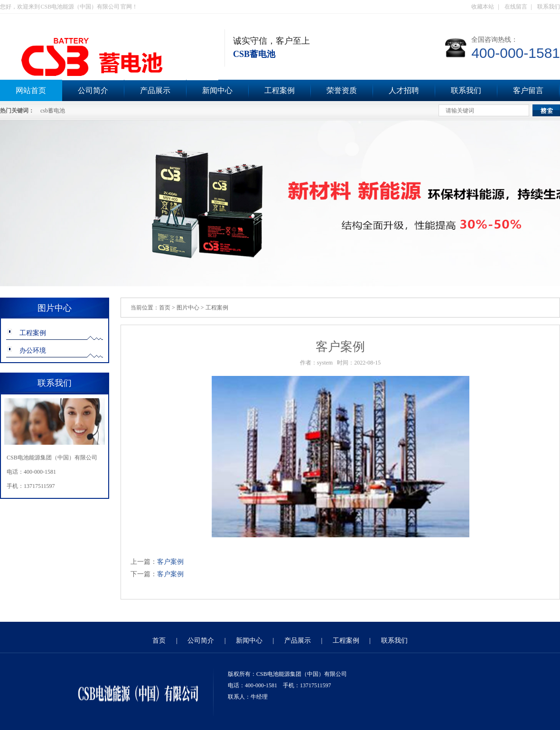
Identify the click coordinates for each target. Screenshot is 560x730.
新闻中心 (217, 90)
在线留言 (516, 7)
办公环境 (33, 351)
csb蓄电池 (53, 111)
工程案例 (280, 90)
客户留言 (528, 90)
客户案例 (170, 562)
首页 (165, 308)
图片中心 (188, 308)
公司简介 (93, 90)
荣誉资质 (342, 90)
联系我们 (549, 7)
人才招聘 (404, 90)
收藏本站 (483, 7)
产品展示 (155, 90)
